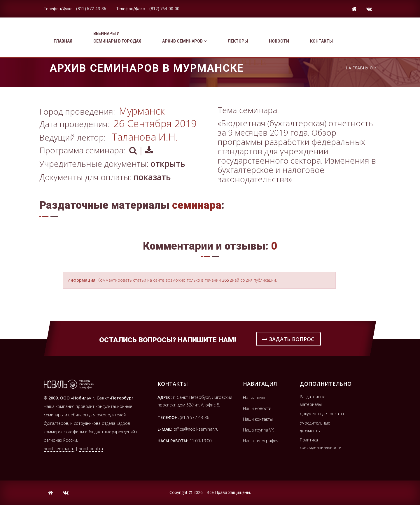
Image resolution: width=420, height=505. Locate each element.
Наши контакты (258, 419)
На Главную (359, 68)
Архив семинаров (184, 41)
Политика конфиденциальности (321, 444)
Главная (63, 41)
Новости (279, 41)
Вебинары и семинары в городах (117, 37)
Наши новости (257, 408)
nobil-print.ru (91, 449)
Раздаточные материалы (313, 400)
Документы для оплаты (322, 414)
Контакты (321, 41)
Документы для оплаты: (105, 177)
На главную (254, 398)
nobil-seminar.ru (59, 449)
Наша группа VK (258, 430)
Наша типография (261, 441)
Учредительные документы (315, 427)
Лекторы (238, 41)
